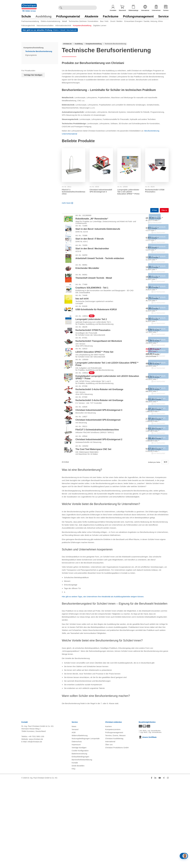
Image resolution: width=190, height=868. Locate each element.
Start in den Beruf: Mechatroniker (92, 262)
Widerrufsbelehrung (80, 822)
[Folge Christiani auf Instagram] (168, 864)
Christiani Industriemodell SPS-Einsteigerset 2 (99, 520)
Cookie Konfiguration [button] (80, 837)
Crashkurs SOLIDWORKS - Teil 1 (92, 316)
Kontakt (75, 849)
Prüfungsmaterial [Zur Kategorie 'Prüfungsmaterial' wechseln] (68, 16)
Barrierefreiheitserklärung (82, 846)
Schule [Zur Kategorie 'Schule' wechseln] (26, 16)
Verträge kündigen (79, 834)
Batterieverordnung (79, 840)
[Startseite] (67, 44)
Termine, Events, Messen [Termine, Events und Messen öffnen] (115, 822)
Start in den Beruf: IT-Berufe (90, 248)
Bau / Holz (104, 21)
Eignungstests (31, 55)
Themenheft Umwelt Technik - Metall (94, 302)
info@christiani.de (35, 828)
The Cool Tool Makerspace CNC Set (93, 534)
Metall (64, 21)
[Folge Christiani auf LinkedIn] (155, 864)
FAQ (74, 855)
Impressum (76, 831)
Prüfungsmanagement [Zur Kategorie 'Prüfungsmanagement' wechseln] (138, 16)
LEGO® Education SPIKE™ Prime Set (94, 403)
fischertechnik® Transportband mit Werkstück (99, 388)
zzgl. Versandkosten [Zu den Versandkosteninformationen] (154, 817)
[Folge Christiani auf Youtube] (160, 864)
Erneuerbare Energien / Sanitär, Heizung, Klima (143, 21)
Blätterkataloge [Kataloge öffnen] (133, 8)
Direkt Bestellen (78, 852)
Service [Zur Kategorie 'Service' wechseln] (163, 16)
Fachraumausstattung (30, 21)
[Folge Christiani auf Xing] (164, 864)
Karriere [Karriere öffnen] (166, 8)
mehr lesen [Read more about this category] (67, 203)
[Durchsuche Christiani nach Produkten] (80, 8)
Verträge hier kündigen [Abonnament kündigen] (33, 75)
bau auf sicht (82, 331)
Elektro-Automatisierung (51, 21)
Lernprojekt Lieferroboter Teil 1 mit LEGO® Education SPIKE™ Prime (128, 192)
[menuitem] (31, 22)
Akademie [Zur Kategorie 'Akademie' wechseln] (91, 16)
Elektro (56, 30)
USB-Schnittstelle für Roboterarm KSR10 (96, 345)
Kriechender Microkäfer (87, 289)
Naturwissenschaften (45, 25)
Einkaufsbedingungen (80, 843)
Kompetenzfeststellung (82, 25)
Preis (154, 210)
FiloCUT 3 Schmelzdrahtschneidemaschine (73, 192)
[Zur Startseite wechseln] (29, 5)
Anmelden (113, 8)
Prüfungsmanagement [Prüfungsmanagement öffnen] (114, 819)
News (74, 813)
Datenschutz (77, 828)
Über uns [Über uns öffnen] (109, 831)
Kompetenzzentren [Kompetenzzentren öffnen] (113, 816)
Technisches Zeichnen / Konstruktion (83, 21)
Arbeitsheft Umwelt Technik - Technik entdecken (100, 275)
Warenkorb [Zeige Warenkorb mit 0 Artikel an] (122, 8)
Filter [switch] (164, 210)
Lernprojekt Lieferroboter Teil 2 (91, 359)
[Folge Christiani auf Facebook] (152, 864)
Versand (75, 816)
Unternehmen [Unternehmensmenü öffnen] (156, 8)
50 (165, 548)
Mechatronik (72, 30)
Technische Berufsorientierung (39, 51)
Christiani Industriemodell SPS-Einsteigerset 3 (101, 191)
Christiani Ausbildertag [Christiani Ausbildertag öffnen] (114, 825)
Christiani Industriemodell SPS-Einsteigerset (98, 493)
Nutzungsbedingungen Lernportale (86, 825)
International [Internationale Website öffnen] (145, 8)
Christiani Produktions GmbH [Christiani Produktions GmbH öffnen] (117, 834)
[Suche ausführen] (61, 8)
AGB (74, 819)
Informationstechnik (63, 25)
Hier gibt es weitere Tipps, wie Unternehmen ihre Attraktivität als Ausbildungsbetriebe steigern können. (103, 683)
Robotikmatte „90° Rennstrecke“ (92, 221)
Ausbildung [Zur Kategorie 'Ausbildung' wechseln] (44, 16)
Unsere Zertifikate (148, 823)
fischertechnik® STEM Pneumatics (155, 191)
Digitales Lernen (100, 25)
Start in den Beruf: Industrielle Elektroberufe (98, 235)
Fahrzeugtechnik (28, 25)
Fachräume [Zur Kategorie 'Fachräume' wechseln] (111, 16)
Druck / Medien (116, 21)
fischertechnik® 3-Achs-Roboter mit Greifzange (99, 451)
